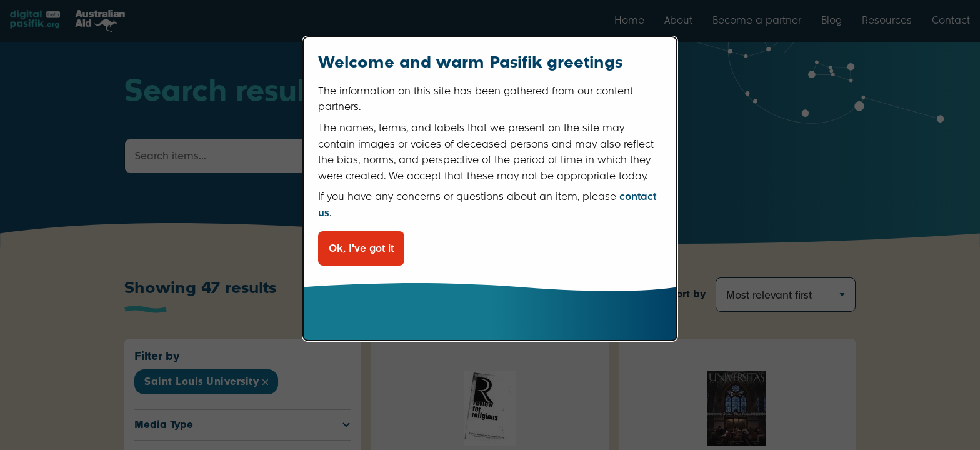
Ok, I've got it (361, 248)
